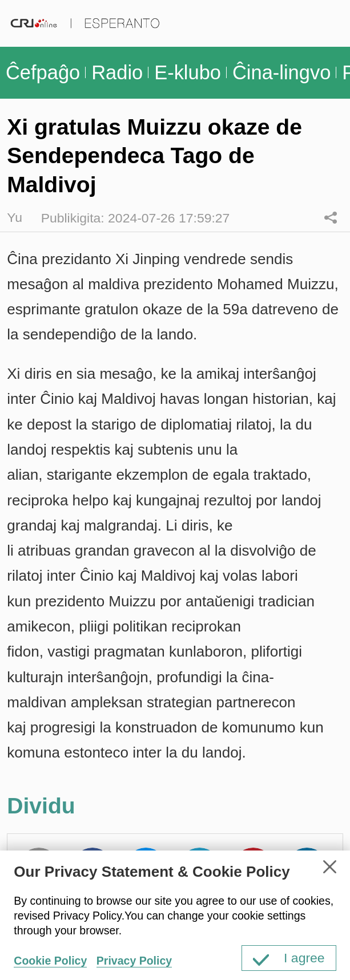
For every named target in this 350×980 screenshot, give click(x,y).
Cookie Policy (50, 961)
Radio (117, 72)
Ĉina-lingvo (281, 72)
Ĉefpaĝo (43, 72)
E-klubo (188, 72)
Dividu (331, 218)
